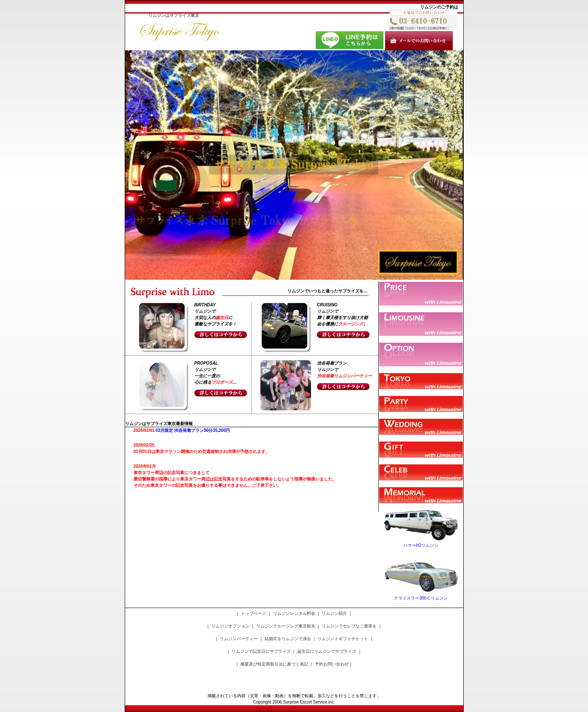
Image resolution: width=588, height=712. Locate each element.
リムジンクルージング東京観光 (286, 626)
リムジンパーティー (239, 639)
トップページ (254, 613)
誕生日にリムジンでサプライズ (327, 651)
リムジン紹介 (334, 613)
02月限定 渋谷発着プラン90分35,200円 (193, 430)
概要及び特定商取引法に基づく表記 (274, 664)
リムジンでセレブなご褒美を (349, 626)
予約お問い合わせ (332, 664)
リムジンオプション (230, 626)
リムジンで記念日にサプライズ (261, 651)
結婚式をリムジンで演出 (288, 639)
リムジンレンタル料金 (294, 613)
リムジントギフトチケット (343, 639)
